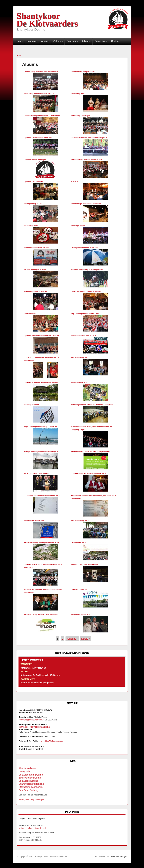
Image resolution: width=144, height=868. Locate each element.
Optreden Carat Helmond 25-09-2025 (38, 138)
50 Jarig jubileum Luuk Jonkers (36, 474)
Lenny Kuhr (24, 772)
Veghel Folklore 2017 (79, 383)
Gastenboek (101, 41)
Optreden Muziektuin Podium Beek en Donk (41, 383)
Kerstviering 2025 (78, 94)
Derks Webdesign (118, 857)
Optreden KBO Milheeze (33, 182)
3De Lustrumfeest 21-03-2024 (35, 292)
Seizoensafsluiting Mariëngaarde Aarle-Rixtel (42, 543)
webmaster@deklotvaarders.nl (32, 828)
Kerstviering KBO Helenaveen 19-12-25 (39, 94)
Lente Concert (32, 660)
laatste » (86, 639)
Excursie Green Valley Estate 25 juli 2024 (87, 270)
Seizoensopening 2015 (80, 521)
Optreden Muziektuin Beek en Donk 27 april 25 (89, 138)
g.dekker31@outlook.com (53, 741)
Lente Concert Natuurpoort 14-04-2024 (86, 292)
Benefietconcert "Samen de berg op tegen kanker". (91, 452)
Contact (115, 41)
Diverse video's (30, 314)
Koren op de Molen (31, 405)
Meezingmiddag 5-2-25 (33, 204)
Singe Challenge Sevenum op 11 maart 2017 (41, 427)
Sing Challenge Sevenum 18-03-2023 (85, 314)
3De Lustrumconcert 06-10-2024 (36, 248)
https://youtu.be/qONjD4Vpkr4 (32, 799)
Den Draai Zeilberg (28, 790)
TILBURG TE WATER (79, 590)
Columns (58, 41)
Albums (86, 41)
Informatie (32, 41)
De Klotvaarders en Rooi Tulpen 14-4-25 (86, 160)
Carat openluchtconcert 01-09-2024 (84, 248)
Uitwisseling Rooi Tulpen (80, 116)
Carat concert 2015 (78, 543)
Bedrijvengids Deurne (30, 778)
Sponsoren (72, 41)
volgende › (72, 639)
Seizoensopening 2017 (80, 358)
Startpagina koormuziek (31, 787)
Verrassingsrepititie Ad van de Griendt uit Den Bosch (92, 405)
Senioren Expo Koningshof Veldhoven (86, 204)
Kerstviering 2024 (31, 226)
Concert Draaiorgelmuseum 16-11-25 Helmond (42, 116)
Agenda (45, 41)
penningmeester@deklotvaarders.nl (34, 727)
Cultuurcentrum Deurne (31, 775)
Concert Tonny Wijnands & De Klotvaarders (41, 72)
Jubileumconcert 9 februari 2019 (83, 336)
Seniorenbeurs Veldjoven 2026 (83, 72)
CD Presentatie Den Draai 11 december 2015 (88, 474)
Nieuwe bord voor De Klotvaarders (84, 564)
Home (20, 41)
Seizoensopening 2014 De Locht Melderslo (41, 615)
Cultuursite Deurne (28, 781)
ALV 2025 (74, 182)
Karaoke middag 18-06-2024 (35, 270)
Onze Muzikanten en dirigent (35, 160)
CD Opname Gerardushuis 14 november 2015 (42, 496)
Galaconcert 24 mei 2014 (80, 615)
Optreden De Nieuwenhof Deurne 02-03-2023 (41, 336)
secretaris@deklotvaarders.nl (31, 720)
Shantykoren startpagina (31, 784)
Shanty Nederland (28, 768)
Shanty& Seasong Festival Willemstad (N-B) (41, 452)
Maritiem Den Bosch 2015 (34, 521)
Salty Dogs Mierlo (78, 226)
